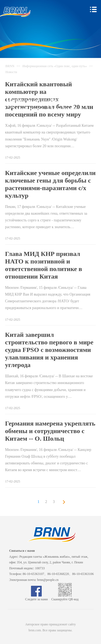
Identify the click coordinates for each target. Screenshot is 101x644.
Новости (11, 72)
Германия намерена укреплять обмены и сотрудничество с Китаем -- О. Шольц (50, 431)
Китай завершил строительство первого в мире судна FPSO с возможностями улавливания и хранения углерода (49, 350)
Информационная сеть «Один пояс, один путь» (55, 66)
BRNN (10, 66)
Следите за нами (36, 597)
